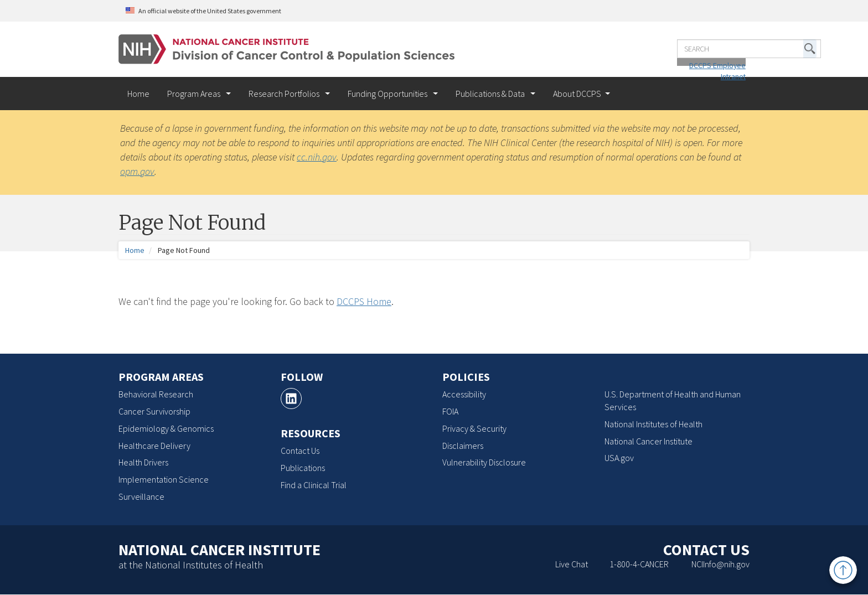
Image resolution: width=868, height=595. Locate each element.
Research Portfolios (285, 94)
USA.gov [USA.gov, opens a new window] (619, 458)
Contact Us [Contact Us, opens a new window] (300, 451)
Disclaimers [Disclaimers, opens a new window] (463, 446)
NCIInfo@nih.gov (720, 564)
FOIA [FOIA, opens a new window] (450, 411)
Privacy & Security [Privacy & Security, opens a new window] (474, 428)
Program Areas (195, 94)
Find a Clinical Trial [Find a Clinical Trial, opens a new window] (314, 485)
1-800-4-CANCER (639, 564)
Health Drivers (143, 462)
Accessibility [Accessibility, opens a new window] (464, 394)
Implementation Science (164, 479)
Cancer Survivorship (154, 411)
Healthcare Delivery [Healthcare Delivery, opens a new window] (154, 446)
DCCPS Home (364, 301)
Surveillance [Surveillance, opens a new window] (141, 496)
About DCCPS (577, 94)
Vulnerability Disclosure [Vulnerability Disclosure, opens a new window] (484, 462)
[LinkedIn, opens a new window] (291, 399)
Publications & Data (491, 94)
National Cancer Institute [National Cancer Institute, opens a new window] (649, 441)
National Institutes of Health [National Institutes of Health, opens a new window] (653, 424)
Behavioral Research (156, 394)
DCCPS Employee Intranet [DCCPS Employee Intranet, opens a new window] (700, 59)
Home (138, 94)
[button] (730, 43)
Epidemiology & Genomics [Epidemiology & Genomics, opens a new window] (166, 428)
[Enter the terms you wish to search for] (669, 43)
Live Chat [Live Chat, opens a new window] (572, 564)
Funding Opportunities (388, 94)
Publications (303, 468)
